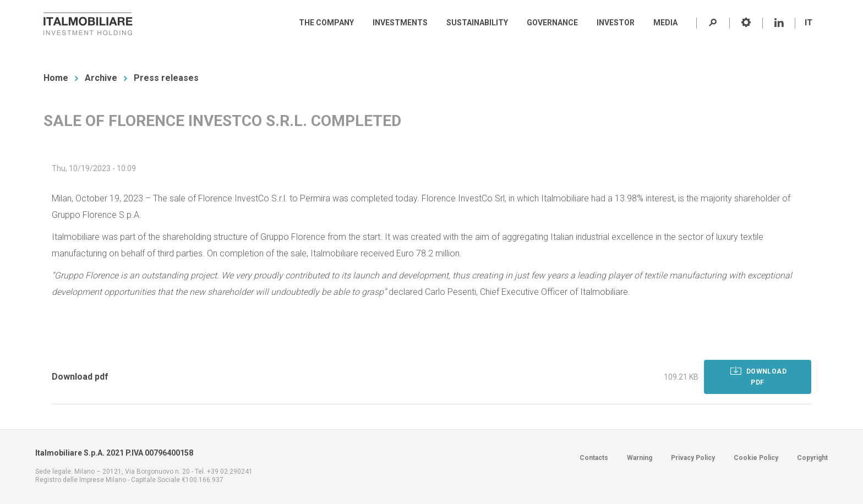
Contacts (594, 458)
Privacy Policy (693, 458)
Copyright (812, 458)
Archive (101, 78)
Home (56, 78)
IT (809, 23)
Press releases (166, 78)
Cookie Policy (756, 458)
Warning (640, 458)
